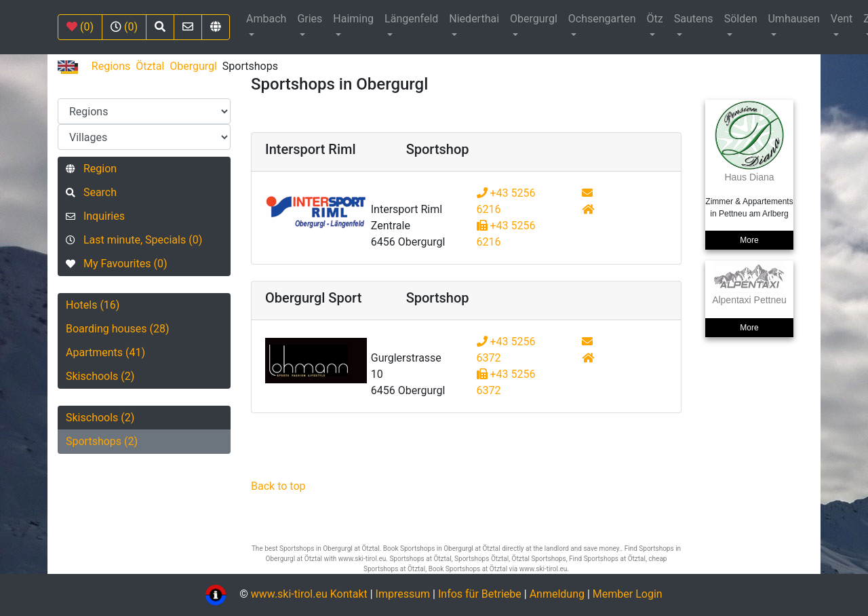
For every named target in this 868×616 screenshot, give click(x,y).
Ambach (266, 19)
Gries (310, 19)
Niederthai (474, 19)
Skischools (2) (100, 376)
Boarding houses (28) (118, 329)
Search (91, 192)
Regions (111, 66)
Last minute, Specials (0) (134, 240)
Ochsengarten (602, 19)
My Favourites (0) (116, 264)
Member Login (628, 594)
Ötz (655, 19)
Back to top (278, 486)
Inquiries (95, 216)
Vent (842, 19)
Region (91, 169)
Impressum (403, 594)
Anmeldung (557, 594)
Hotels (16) (93, 305)
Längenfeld (411, 19)
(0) (80, 27)
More (749, 240)
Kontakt (350, 594)
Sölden (741, 19)
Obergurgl (534, 19)
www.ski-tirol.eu (289, 594)
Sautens (694, 19)
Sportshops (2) (102, 441)
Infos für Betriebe (480, 594)
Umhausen (793, 19)
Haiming (353, 19)
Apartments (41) (105, 352)
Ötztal (150, 66)
